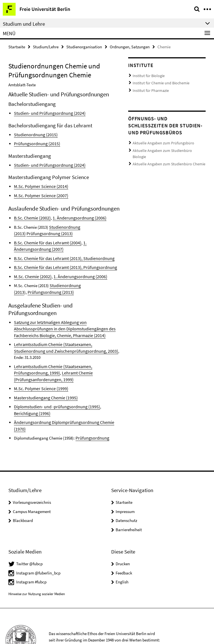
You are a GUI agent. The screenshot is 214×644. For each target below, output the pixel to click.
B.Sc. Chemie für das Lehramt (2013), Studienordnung (60, 255)
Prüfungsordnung (91, 410)
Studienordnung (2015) (34, 134)
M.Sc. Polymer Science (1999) (39, 369)
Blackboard (23, 492)
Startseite (17, 46)
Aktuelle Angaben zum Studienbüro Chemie (165, 155)
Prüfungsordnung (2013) (47, 288)
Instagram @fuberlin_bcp (38, 545)
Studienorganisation (84, 46)
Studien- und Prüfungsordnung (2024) (46, 113)
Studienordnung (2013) (69, 225)
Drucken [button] (123, 536)
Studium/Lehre (46, 46)
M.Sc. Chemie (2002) (31, 272)
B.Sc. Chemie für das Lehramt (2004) (45, 240)
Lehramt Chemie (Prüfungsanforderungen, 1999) (66, 360)
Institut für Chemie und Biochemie (158, 82)
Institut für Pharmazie (149, 89)
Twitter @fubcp (29, 536)
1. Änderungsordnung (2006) (74, 216)
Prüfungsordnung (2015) (35, 143)
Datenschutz (126, 492)
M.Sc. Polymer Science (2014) (39, 185)
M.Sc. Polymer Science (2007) (39, 194)
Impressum (125, 483)
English (122, 554)
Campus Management (32, 483)
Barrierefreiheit (129, 501)
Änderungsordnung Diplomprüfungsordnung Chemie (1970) (65, 401)
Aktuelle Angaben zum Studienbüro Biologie (166, 148)
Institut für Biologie (147, 75)
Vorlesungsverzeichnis (32, 474)
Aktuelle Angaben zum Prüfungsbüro (160, 141)
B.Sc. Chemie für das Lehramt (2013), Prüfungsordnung (61, 263)
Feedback (124, 545)
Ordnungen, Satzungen (130, 46)
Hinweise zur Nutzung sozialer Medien (37, 566)
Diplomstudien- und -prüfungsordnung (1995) (53, 386)
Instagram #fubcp (31, 554)
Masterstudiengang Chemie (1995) (43, 377)
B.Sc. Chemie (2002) (31, 216)
